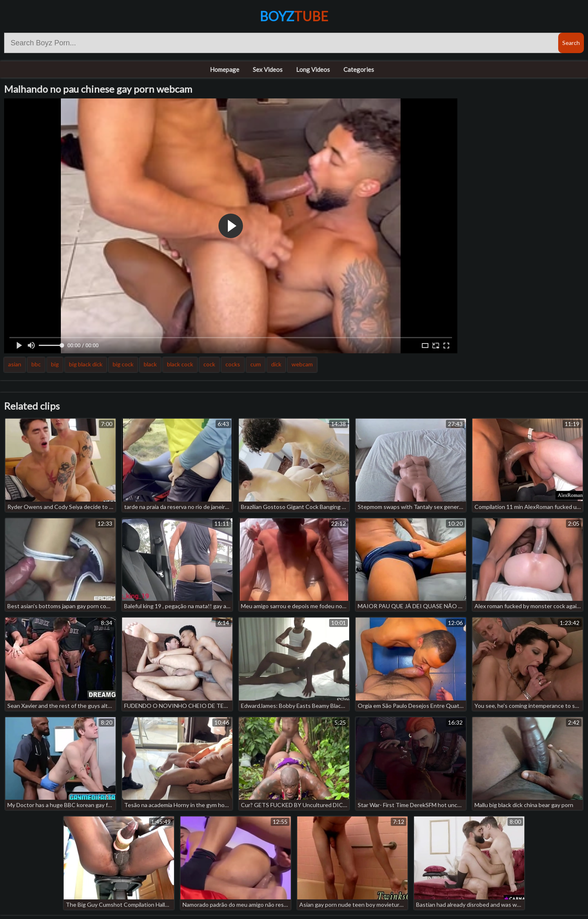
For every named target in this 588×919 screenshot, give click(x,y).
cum (256, 364)
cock (209, 364)
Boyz (294, 16)
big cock (123, 364)
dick (276, 364)
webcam (302, 364)
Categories (359, 69)
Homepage (225, 69)
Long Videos (313, 69)
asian (15, 364)
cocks (233, 364)
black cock (180, 364)
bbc (36, 364)
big (55, 364)
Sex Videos (268, 69)
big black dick (86, 364)
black (150, 364)
